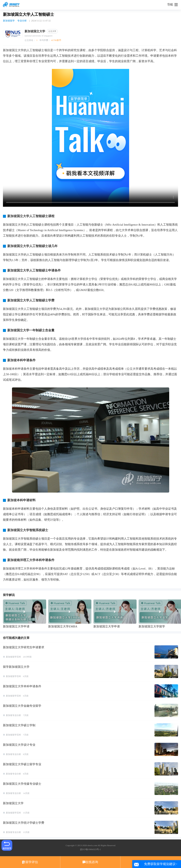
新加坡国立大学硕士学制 (19, 725)
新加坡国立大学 (13, 803)
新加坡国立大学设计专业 (19, 745)
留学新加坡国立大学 (16, 667)
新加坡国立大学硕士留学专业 (22, 764)
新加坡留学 (9, 21)
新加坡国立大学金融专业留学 (22, 706)
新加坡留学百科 (13, 657)
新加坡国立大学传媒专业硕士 (22, 784)
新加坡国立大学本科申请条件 (22, 686)
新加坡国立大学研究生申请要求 (24, 647)
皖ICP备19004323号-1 (90, 849)
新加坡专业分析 (13, 715)
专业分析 (22, 21)
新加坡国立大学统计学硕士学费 (24, 823)
